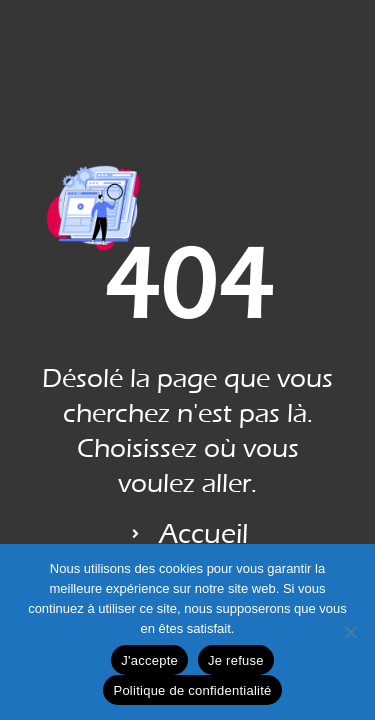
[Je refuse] (350, 632)
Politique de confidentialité (192, 690)
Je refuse (236, 660)
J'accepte (149, 660)
